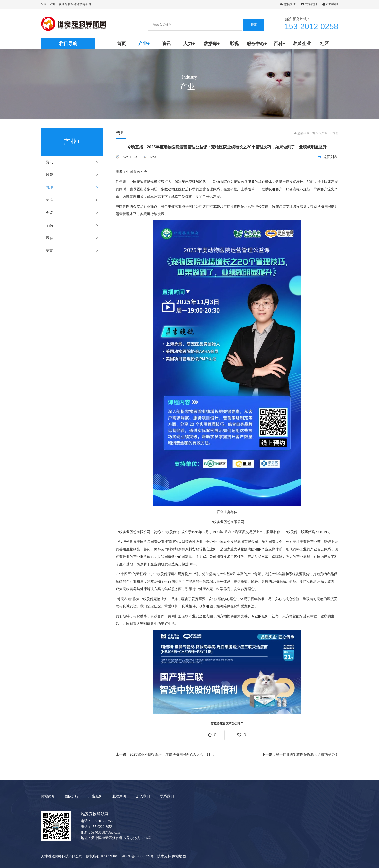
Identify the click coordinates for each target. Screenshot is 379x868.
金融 (75, 225)
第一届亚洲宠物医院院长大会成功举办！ (300, 754)
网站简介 (48, 796)
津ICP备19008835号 (138, 856)
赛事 (75, 251)
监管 (75, 175)
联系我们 (309, 4)
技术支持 (164, 856)
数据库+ (212, 44)
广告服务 (95, 796)
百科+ (279, 44)
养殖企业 (302, 44)
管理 (75, 187)
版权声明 (119, 796)
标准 (75, 200)
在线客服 (330, 4)
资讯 (167, 44)
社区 (324, 44)
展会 (75, 238)
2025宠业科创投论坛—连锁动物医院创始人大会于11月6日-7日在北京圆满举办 (166, 754)
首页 (121, 44)
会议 (75, 213)
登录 (44, 4)
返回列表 (330, 157)
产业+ (144, 44)
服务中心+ (257, 44)
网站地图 (179, 856)
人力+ (189, 44)
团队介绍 (72, 796)
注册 (53, 4)
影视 (234, 44)
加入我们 (143, 796)
